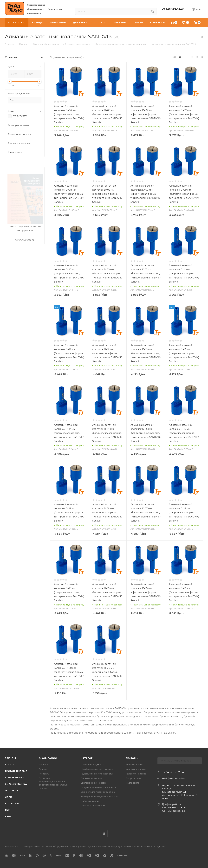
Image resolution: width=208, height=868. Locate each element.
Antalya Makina (16, 784)
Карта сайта (133, 783)
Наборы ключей (90, 801)
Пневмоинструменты (92, 765)
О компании (48, 758)
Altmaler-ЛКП (15, 778)
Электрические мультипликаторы (99, 796)
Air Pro (10, 765)
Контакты (44, 774)
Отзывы (43, 769)
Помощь (132, 758)
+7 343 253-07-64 (173, 9)
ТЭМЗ (8, 817)
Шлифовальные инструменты (97, 769)
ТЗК (7, 810)
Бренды (10, 758)
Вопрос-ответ (133, 778)
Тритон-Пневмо (16, 771)
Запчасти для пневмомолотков (98, 792)
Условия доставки (136, 769)
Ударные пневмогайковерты (97, 774)
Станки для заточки (92, 778)
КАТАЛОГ (87, 758)
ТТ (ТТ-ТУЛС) (13, 804)
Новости (43, 765)
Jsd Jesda (12, 791)
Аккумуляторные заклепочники (98, 787)
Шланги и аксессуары (93, 805)
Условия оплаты (135, 765)
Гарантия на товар (136, 774)
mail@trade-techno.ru (176, 778)
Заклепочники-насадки (94, 783)
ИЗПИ (9, 797)
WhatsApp (104, 834)
